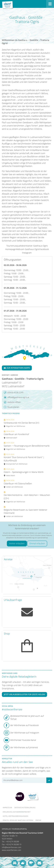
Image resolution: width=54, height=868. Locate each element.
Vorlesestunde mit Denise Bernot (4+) (21, 423)
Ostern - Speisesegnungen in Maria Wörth (24, 472)
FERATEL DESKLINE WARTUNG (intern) (18, 820)
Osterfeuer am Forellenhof (16, 434)
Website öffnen (12, 402)
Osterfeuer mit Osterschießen (18, 484)
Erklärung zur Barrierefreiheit (17, 812)
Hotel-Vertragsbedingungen (15, 816)
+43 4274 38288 (12, 842)
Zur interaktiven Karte (17, 368)
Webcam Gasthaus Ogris (28, 249)
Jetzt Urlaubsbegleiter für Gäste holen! (24, 694)
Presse (38, 820)
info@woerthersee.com (11, 847)
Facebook (44, 249)
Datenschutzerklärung (25, 808)
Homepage (10, 249)
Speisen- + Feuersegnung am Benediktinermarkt (27, 446)
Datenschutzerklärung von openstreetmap (34, 538)
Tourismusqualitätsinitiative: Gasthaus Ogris (27, 246)
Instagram (27, 253)
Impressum (7, 808)
